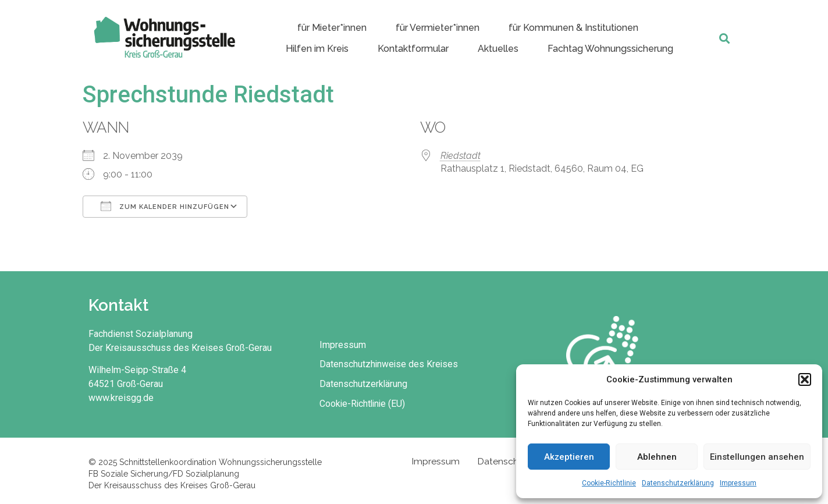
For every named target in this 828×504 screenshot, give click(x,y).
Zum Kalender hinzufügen (165, 206)
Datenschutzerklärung (678, 483)
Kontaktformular (413, 49)
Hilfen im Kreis (317, 49)
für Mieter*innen (332, 28)
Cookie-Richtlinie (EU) (365, 403)
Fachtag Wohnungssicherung (610, 49)
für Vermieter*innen (438, 28)
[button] (805, 379)
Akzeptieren (569, 457)
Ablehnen (657, 457)
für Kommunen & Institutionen (573, 28)
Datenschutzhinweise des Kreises (391, 363)
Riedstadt (461, 156)
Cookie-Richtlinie (609, 483)
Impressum (738, 483)
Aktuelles (498, 49)
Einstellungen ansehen (757, 457)
